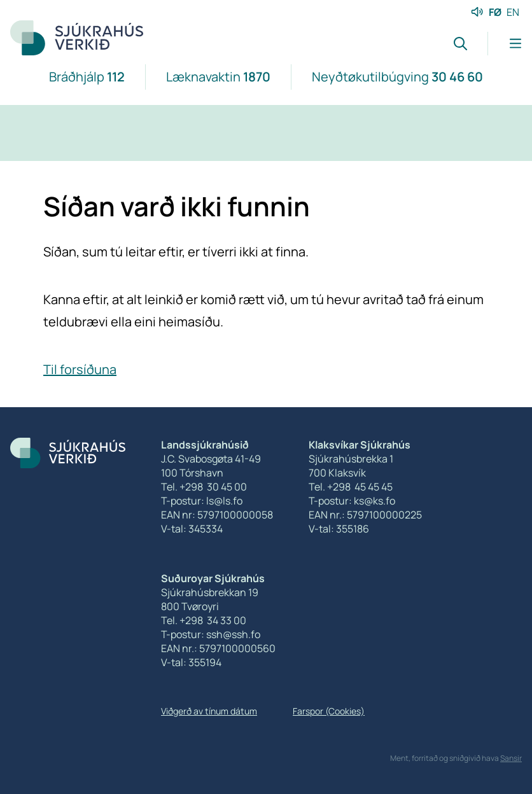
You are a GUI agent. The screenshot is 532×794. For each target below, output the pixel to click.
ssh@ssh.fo (233, 634)
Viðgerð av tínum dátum (209, 711)
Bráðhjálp (87, 77)
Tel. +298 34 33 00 (204, 620)
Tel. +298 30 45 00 (204, 487)
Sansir (511, 758)
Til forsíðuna (80, 369)
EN (513, 12)
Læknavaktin (218, 77)
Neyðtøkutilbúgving (397, 77)
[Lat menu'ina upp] (505, 44)
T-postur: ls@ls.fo (202, 501)
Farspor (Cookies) (329, 711)
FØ (495, 12)
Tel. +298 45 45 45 (351, 487)
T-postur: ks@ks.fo (352, 501)
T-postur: (184, 634)
